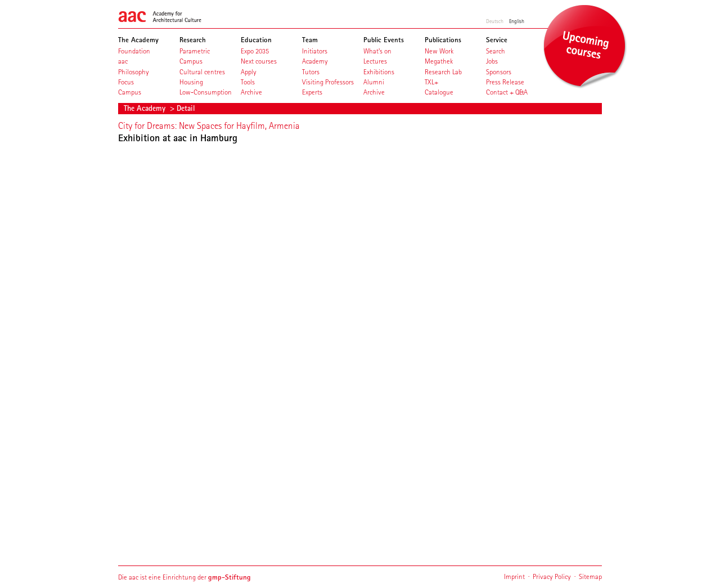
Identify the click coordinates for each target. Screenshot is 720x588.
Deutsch (495, 21)
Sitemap (590, 576)
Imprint (514, 576)
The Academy (146, 108)
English (517, 21)
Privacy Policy (552, 576)
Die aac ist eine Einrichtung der (184, 577)
